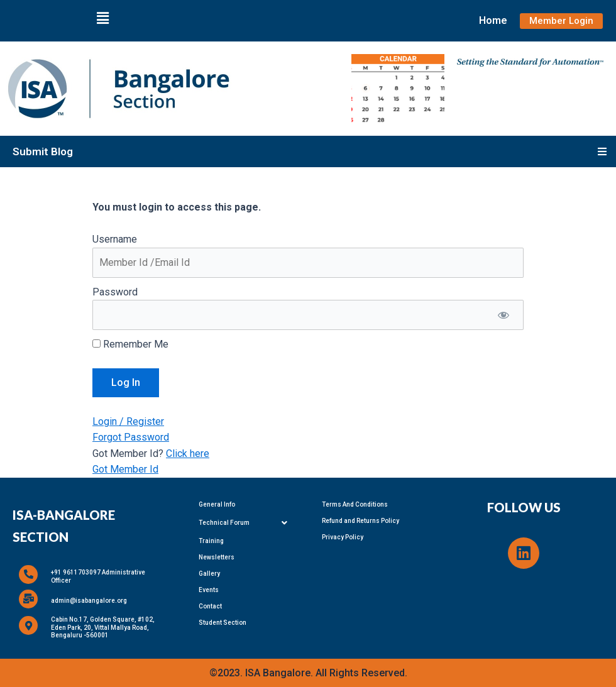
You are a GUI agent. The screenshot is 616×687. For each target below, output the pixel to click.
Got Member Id (125, 469)
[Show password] (503, 315)
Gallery (209, 574)
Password (115, 292)
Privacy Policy (343, 537)
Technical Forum (246, 523)
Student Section (223, 623)
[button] (102, 18)
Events (209, 590)
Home (493, 20)
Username (115, 239)
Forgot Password (131, 437)
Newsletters (217, 557)
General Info (217, 504)
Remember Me (130, 344)
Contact (210, 606)
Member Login (561, 21)
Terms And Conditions (355, 504)
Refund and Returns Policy (360, 521)
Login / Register (128, 421)
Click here (188, 453)
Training (211, 541)
